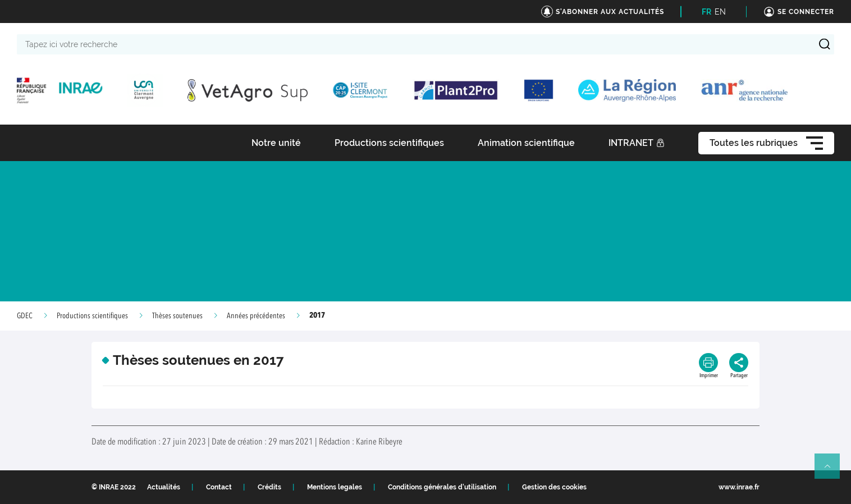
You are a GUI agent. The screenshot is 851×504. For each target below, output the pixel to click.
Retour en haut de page (832, 471)
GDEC (25, 316)
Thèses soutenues (177, 316)
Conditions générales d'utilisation (442, 487)
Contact (219, 487)
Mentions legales (335, 487)
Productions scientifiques (92, 316)
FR (706, 12)
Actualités (164, 487)
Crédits (269, 487)
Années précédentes (256, 316)
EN (720, 12)
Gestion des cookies (554, 487)
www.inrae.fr (739, 487)
